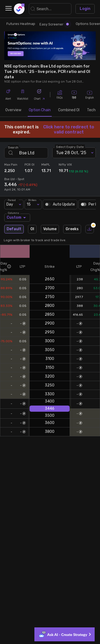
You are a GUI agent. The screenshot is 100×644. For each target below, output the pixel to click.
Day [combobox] (10, 204)
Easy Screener (54, 24)
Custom (17, 218)
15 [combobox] (29, 204)
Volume (50, 229)
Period (12, 200)
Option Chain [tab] (40, 110)
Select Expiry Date (70, 147)
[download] (90, 229)
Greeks (72, 229)
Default (14, 229)
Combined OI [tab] (69, 110)
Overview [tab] (13, 110)
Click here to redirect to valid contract (69, 129)
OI (32, 229)
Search (13, 147)
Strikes (32, 200)
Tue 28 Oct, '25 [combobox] (71, 153)
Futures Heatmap (21, 24)
